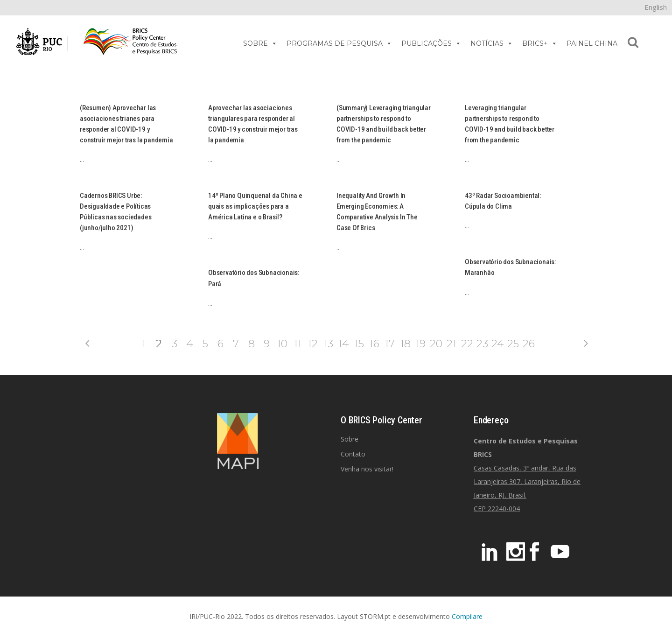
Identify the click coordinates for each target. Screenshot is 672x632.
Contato (353, 454)
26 (529, 344)
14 (344, 344)
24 (498, 344)
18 (406, 344)
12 (313, 344)
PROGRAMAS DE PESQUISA (339, 43)
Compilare (467, 616)
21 (451, 344)
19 (421, 344)
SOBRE (260, 43)
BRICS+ (540, 43)
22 (467, 344)
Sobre (350, 439)
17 (390, 344)
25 (513, 344)
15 (359, 344)
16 (374, 344)
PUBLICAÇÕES (431, 43)
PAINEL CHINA (592, 43)
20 (436, 344)
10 (282, 344)
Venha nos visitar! (367, 469)
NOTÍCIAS (492, 43)
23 (482, 344)
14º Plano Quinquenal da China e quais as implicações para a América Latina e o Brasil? (255, 206)
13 (329, 344)
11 (298, 344)
